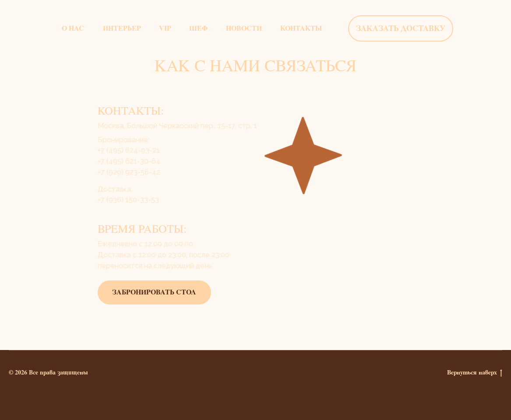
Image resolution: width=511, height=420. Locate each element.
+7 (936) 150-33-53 (128, 200)
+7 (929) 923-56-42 (129, 172)
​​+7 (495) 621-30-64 (129, 161)
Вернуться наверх (475, 373)
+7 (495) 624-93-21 (129, 150)
